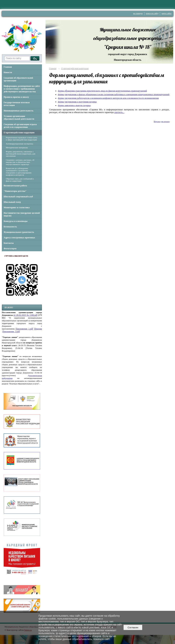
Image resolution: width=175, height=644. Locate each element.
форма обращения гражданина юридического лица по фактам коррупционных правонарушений (102, 91)
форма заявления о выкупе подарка (74, 105)
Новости (8, 72)
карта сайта (166, 13)
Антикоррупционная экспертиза (20, 144)
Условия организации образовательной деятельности (19, 118)
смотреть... (119, 112)
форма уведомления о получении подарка (77, 102)
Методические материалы (17, 148)
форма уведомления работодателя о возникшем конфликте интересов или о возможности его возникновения (108, 98)
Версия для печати (162, 121)
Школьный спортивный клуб (18, 197)
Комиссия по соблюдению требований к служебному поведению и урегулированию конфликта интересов (19, 172)
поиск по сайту (152, 13)
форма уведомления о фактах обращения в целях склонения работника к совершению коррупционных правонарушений (114, 94)
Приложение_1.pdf (24, 329)
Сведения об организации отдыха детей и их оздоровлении (20, 126)
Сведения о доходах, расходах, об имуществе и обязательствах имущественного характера (20, 162)
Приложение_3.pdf (11, 331)
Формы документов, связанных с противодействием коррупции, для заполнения (21, 154)
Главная (8, 67)
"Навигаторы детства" (15, 191)
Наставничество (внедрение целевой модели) (22, 214)
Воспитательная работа (15, 186)
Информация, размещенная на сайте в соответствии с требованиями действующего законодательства (22, 89)
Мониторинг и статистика (17, 207)
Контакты (9, 243)
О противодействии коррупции (19, 133)
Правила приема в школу (16, 97)
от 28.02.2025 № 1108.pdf (25, 315)
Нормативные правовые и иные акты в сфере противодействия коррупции (22, 139)
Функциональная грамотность (19, 232)
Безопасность (10, 227)
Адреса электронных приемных (19, 238)
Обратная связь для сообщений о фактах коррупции (20, 180)
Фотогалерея (10, 249)
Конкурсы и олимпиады (16, 221)
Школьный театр (12, 202)
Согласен (133, 627)
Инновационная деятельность (19, 111)
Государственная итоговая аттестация (17, 104)
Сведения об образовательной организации (18, 79)
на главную (138, 13)
